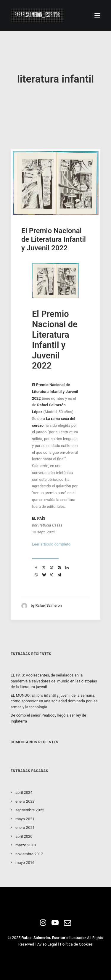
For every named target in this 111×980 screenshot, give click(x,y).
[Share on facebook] (36, 568)
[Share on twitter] (44, 568)
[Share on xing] (52, 575)
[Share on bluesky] (44, 575)
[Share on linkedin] (67, 568)
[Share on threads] (52, 568)
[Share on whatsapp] (36, 575)
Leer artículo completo (51, 544)
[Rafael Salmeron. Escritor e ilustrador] (37, 15)
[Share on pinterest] (59, 568)
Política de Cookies (77, 944)
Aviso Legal (47, 944)
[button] (97, 15)
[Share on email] (59, 575)
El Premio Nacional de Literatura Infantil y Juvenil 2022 (54, 239)
